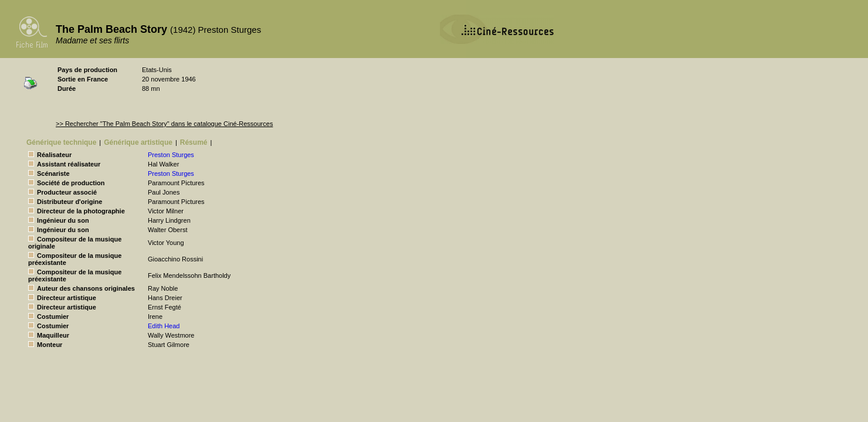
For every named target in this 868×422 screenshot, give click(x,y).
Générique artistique (138, 142)
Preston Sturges (171, 155)
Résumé (194, 142)
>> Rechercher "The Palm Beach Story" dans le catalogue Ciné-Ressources (164, 124)
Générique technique (61, 142)
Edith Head (164, 326)
